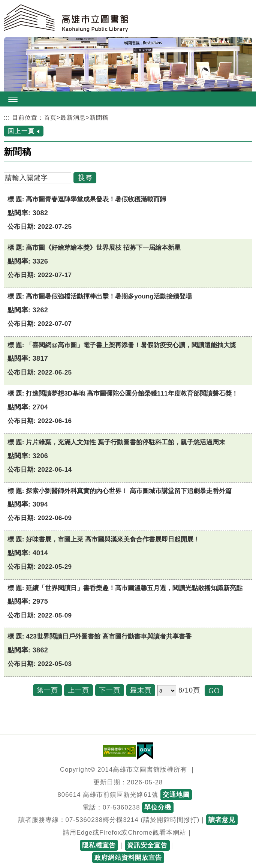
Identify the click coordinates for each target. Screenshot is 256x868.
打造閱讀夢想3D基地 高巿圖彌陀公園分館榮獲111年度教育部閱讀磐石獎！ (132, 393)
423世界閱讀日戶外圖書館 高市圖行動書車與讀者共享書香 (109, 636)
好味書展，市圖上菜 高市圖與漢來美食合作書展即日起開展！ (113, 539)
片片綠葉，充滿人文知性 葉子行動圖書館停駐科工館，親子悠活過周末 (126, 442)
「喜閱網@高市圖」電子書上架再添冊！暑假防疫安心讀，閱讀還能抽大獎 (131, 345)
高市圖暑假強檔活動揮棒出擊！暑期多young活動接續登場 (109, 296)
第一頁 (47, 690)
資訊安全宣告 (147, 845)
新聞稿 (99, 118)
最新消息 (73, 118)
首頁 (50, 118)
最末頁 (141, 690)
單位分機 (158, 807)
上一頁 (79, 690)
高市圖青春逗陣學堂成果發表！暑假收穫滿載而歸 (96, 199)
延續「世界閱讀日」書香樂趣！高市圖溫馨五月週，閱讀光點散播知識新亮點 (134, 588)
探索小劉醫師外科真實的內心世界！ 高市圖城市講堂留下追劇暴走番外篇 (129, 491)
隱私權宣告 (99, 845)
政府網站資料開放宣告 (128, 858)
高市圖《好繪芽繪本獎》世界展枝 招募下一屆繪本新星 (103, 247)
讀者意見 (222, 820)
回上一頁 (21, 131)
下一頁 (110, 690)
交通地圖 (176, 795)
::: (7, 118)
